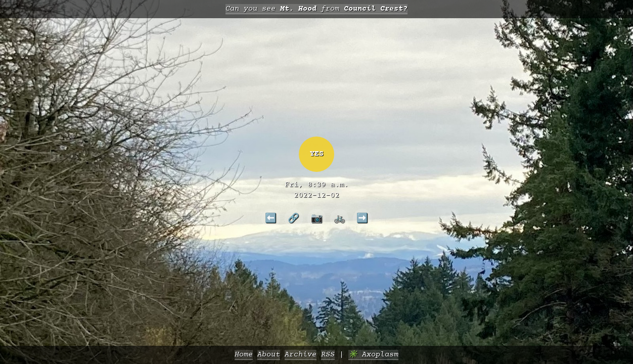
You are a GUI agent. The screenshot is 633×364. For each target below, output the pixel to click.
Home (244, 355)
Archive (301, 355)
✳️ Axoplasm (373, 355)
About (269, 355)
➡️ (362, 218)
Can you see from (316, 9)
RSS (328, 355)
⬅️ (271, 218)
